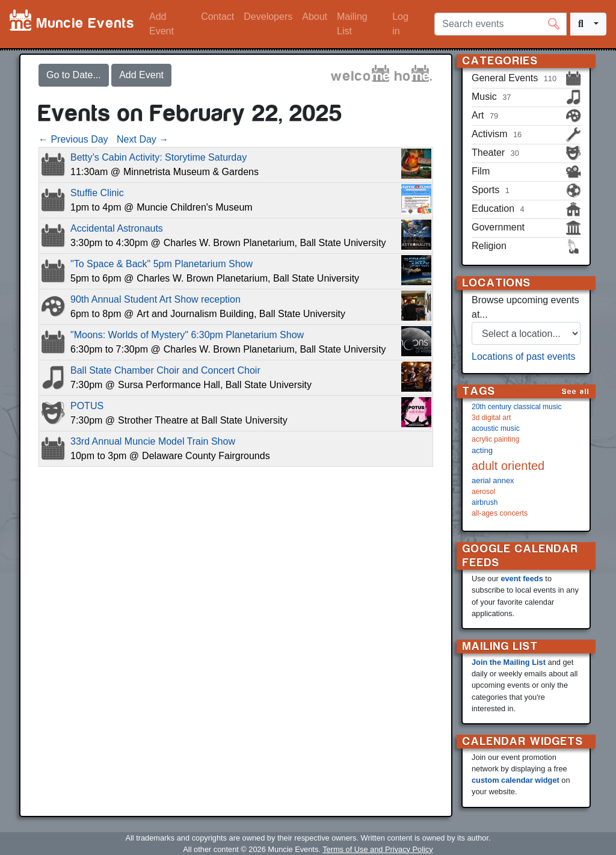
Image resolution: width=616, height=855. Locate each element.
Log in (400, 24)
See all (576, 391)
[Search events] (500, 24)
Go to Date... (74, 75)
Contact (217, 17)
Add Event (162, 24)
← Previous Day (73, 139)
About (315, 17)
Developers (268, 17)
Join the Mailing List (509, 662)
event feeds (522, 579)
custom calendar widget (516, 780)
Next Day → (143, 139)
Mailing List (352, 24)
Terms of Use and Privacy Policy (377, 849)
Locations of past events (524, 357)
